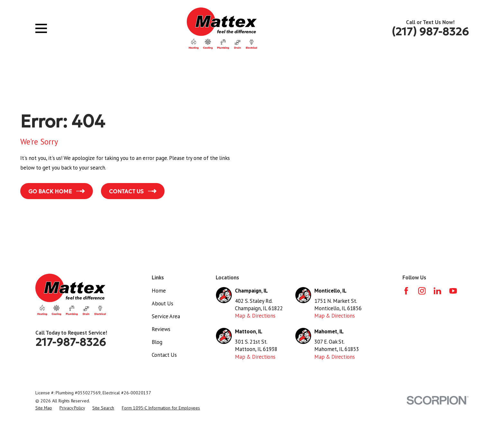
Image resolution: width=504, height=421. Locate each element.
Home (159, 291)
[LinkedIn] (437, 291)
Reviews (161, 329)
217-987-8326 (71, 342)
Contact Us (164, 355)
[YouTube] (453, 291)
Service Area (166, 316)
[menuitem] (44, 408)
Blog (157, 342)
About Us (162, 303)
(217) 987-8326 (430, 31)
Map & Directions (255, 316)
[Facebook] (406, 291)
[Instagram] (422, 291)
